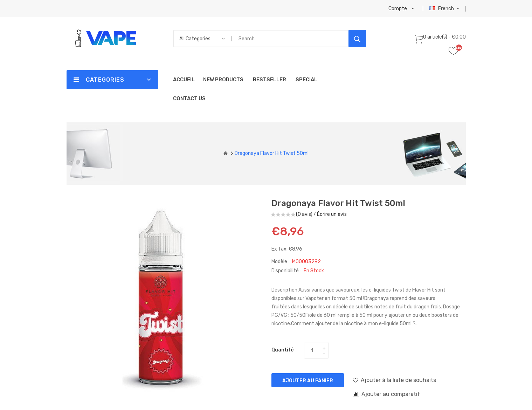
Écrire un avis (332, 214)
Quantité (282, 350)
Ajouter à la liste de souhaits (394, 380)
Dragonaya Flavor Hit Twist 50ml (272, 153)
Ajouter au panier (308, 381)
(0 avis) (304, 214)
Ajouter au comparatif (386, 394)
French (445, 9)
